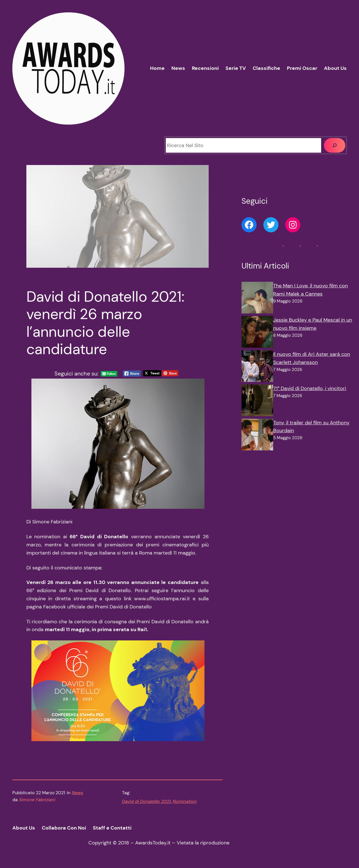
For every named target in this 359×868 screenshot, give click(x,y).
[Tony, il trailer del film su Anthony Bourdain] (257, 436)
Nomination (185, 801)
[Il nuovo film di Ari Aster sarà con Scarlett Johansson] (257, 367)
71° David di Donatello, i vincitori (310, 388)
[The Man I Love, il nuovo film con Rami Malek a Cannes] (257, 299)
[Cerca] (335, 145)
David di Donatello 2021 (146, 801)
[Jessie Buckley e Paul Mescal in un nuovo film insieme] (257, 333)
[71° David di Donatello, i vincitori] (257, 402)
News (77, 793)
